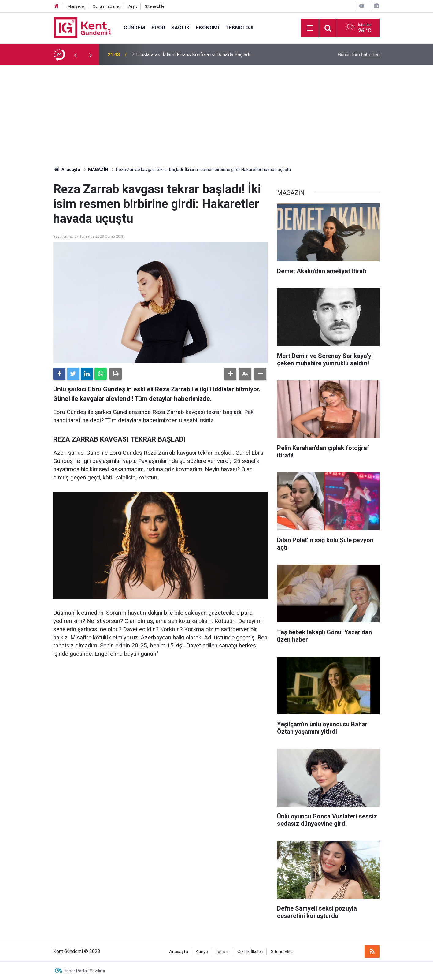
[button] (230, 374)
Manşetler (76, 6)
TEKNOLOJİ (239, 28)
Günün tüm (359, 55)
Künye (202, 952)
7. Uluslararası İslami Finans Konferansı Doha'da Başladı (191, 55)
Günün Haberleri (107, 6)
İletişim (223, 952)
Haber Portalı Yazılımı (84, 971)
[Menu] (310, 28)
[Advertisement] (216, 111)
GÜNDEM (134, 28)
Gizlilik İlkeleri (250, 952)
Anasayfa (179, 952)
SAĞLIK (180, 28)
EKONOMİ (207, 28)
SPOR (158, 28)
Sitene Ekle (155, 6)
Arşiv (133, 6)
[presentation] (75, 55)
